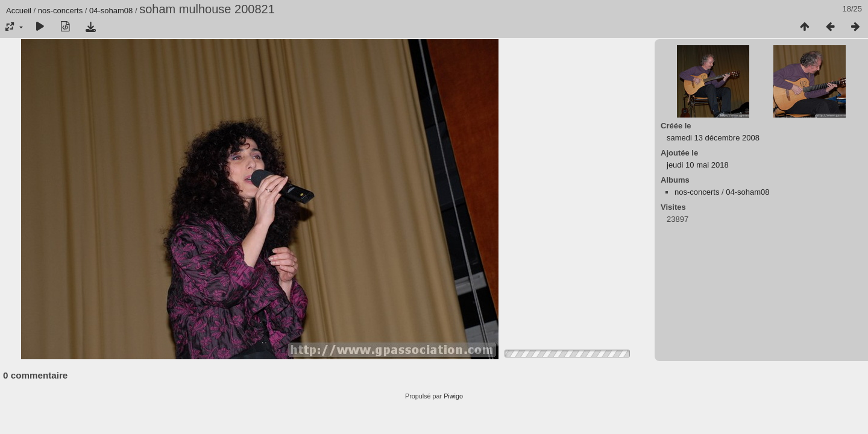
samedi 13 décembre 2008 (713, 138)
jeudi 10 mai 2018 (698, 165)
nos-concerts (60, 11)
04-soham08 (111, 11)
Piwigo (453, 396)
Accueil (19, 11)
